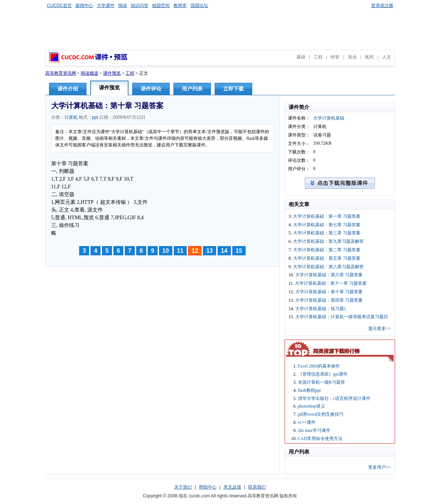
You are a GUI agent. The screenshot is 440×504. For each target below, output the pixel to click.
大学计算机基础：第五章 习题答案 (327, 258)
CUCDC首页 (59, 6)
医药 (369, 57)
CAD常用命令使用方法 (320, 439)
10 (166, 251)
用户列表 (192, 89)
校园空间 (161, 6)
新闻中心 (84, 6)
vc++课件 (307, 422)
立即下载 (233, 89)
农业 (352, 57)
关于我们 (183, 487)
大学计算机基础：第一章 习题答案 (327, 216)
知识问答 (140, 6)
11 (180, 251)
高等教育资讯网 (61, 73)
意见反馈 (232, 487)
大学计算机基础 (329, 118)
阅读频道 (89, 73)
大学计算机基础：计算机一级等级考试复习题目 (342, 317)
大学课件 (106, 6)
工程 (318, 57)
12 (195, 251)
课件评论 (151, 89)
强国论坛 (199, 6)
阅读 (123, 6)
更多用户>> (380, 467)
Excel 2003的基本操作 (319, 366)
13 (210, 251)
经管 (335, 57)
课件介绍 (68, 89)
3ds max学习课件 (314, 430)
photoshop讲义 (311, 406)
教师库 (180, 6)
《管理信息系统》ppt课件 (323, 374)
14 (224, 251)
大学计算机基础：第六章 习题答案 (329, 275)
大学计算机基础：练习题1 (321, 309)
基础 (301, 57)
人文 (387, 57)
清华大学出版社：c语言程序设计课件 (334, 398)
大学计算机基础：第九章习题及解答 (328, 241)
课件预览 (112, 73)
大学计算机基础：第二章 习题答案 (327, 250)
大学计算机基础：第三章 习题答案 (327, 233)
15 (239, 251)
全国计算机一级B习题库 (321, 382)
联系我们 (257, 487)
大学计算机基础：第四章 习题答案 (329, 300)
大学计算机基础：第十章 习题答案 (329, 292)
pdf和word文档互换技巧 (321, 414)
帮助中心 (208, 487)
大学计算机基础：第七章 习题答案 (327, 225)
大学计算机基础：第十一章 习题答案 (331, 283)
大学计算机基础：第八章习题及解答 (328, 267)
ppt (95, 117)
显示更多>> (380, 329)
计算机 (71, 117)
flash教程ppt (309, 390)
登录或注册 (382, 6)
